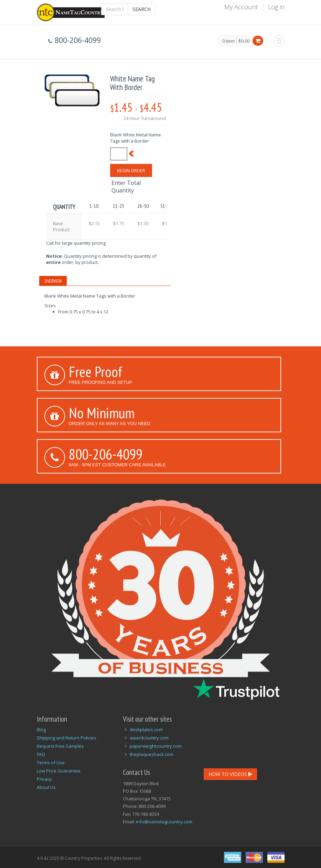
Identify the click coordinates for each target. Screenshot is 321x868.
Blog (41, 730)
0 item (228, 41)
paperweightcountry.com (156, 746)
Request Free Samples (60, 746)
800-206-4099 (106, 454)
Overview (53, 281)
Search (142, 9)
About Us (46, 787)
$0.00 (244, 41)
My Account (241, 7)
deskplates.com (146, 730)
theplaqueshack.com (152, 754)
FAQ (41, 754)
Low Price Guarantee (59, 771)
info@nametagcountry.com (164, 822)
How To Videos (230, 774)
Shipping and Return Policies (67, 738)
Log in (276, 7)
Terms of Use (51, 763)
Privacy (44, 779)
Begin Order (131, 170)
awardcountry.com (149, 738)
